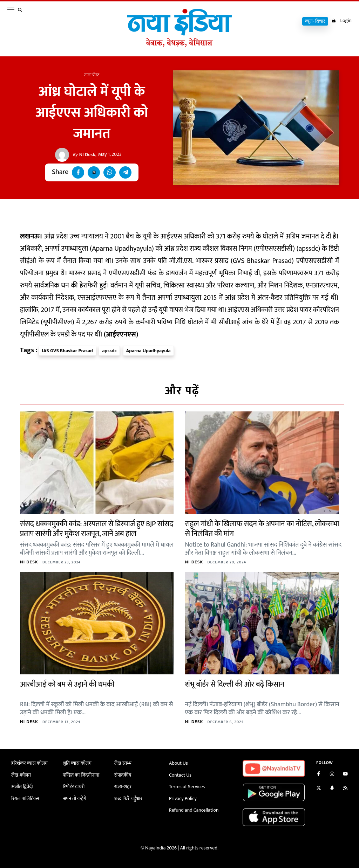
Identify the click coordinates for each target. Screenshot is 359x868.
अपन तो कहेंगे (74, 798)
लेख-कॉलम (21, 775)
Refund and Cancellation (194, 810)
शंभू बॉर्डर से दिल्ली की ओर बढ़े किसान (235, 684)
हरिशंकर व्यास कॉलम (29, 763)
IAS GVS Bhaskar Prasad (67, 351)
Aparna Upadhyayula (148, 351)
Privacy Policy (183, 798)
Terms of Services (187, 787)
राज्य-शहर (123, 787)
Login (342, 21)
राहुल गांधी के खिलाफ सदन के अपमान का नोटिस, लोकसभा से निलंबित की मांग (262, 529)
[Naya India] (179, 45)
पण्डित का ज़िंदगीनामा (81, 775)
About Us (178, 763)
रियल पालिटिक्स (25, 798)
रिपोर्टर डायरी (74, 787)
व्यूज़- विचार (315, 21)
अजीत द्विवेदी (22, 787)
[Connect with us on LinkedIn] (332, 789)
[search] (21, 22)
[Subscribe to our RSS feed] (345, 789)
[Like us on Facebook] (319, 775)
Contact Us (180, 775)
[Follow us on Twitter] (319, 789)
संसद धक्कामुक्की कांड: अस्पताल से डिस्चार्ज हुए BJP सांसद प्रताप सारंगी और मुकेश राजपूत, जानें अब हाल (97, 529)
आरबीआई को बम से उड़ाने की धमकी (67, 684)
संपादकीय (123, 775)
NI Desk (84, 155)
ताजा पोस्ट (92, 75)
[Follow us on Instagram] (332, 775)
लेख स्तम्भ (123, 763)
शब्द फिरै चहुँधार (128, 798)
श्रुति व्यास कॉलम (77, 763)
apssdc (109, 351)
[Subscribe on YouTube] (345, 775)
